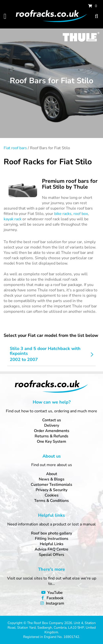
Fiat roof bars (15, 148)
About (52, 474)
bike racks (63, 214)
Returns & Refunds (51, 436)
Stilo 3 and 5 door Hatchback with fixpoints (45, 351)
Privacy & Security (51, 490)
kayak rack (13, 219)
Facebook (55, 598)
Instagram (55, 603)
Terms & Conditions (51, 501)
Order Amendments (52, 431)
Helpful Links (52, 544)
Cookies (52, 495)
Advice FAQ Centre (51, 549)
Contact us (52, 420)
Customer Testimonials (51, 485)
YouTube (55, 593)
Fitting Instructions (52, 539)
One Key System (51, 442)
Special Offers (51, 555)
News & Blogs (52, 479)
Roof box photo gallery (51, 533)
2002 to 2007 (24, 359)
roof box (81, 214)
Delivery (52, 425)
